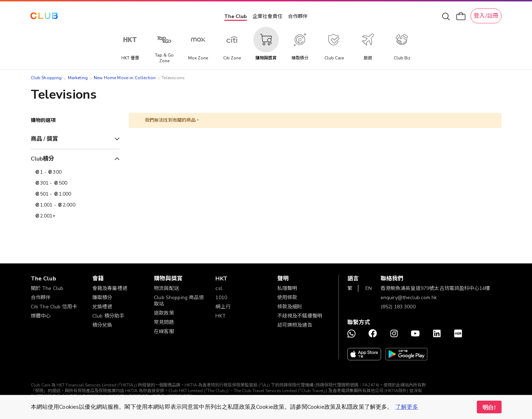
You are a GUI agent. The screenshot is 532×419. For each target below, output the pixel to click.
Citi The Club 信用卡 (54, 307)
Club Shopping (46, 78)
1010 (221, 298)
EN (369, 288)
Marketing (78, 78)
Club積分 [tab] (43, 159)
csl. (219, 288)
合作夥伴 (298, 16)
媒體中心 (41, 316)
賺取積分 (102, 298)
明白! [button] (489, 408)
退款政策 (164, 313)
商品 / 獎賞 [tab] (45, 139)
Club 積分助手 (108, 316)
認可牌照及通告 (295, 325)
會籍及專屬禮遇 (110, 288)
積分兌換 (102, 325)
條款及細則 (290, 307)
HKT (220, 316)
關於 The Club (47, 288)
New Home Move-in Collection (125, 78)
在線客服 (164, 331)
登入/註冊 (486, 16)
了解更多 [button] (407, 407)
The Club (236, 16)
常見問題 (164, 322)
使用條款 (287, 298)
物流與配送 (166, 288)
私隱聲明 (287, 288)
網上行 (223, 307)
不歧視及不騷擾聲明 (300, 316)
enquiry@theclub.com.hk (409, 298)
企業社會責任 (267, 16)
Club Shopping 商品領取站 (179, 301)
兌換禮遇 (102, 307)
